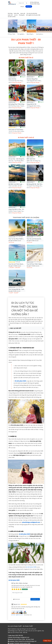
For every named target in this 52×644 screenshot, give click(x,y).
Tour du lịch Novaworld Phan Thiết (34, 239)
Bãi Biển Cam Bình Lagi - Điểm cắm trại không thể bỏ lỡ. (16, 184)
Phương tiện (22, 15)
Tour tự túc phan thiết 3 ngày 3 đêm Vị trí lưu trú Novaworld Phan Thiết (16, 239)
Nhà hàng (10, 13)
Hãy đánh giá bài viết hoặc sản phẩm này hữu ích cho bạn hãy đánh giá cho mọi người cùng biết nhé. (26, 588)
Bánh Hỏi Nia (12, 79)
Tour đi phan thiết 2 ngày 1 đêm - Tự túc (35, 264)
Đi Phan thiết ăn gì (34, 2)
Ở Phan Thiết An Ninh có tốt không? (12, 34)
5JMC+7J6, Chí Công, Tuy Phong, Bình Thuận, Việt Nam (35, 161)
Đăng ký (22, 6)
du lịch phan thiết (31, 567)
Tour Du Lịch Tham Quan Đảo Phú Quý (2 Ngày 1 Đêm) (17, 264)
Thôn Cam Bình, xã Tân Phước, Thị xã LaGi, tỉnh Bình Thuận (17, 186)
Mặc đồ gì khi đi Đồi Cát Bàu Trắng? (31, 34)
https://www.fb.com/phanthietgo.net (26, 641)
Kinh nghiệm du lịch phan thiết (33, 15)
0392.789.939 (19, 635)
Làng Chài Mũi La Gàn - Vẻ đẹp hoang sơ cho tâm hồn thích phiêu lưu (17, 209)
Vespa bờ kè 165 (32, 104)
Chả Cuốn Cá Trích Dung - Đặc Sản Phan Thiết (16, 129)
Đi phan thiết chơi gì (35, 4)
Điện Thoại (48, 641)
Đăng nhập (29, 6)
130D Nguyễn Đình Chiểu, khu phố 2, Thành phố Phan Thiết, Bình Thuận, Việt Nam (35, 81)
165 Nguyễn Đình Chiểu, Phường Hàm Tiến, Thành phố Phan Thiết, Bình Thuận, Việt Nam (35, 106)
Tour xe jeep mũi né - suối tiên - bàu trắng (16, 289)
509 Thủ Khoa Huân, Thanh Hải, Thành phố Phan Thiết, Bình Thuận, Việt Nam (16, 106)
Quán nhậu (16, 13)
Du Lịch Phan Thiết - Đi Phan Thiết (24, 639)
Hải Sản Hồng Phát (32, 79)
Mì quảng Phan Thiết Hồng (16, 104)
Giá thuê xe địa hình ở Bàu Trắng (39, 34)
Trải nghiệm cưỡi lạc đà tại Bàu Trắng (21, 34)
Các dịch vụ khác (12, 17)
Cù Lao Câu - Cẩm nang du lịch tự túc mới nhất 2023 (16, 159)
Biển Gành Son (31, 159)
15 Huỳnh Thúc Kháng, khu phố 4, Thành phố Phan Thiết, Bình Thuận (35, 186)
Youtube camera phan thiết (22, 643)
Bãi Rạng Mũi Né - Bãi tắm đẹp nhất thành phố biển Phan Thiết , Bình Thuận (34, 184)
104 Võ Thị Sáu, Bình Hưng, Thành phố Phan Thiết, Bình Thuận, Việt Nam (16, 131)
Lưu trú (16, 15)
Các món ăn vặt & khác (32, 13)
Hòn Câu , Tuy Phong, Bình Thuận (16, 161)
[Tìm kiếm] (27, 3)
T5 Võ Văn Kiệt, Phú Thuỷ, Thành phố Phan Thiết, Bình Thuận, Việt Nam (16, 81)
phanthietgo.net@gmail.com (21, 637)
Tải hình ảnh (17, 599)
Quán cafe (23, 13)
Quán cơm (10, 15)
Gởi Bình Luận (35, 599)
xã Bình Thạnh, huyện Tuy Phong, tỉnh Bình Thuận (16, 211)
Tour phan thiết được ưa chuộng (26, 217)
